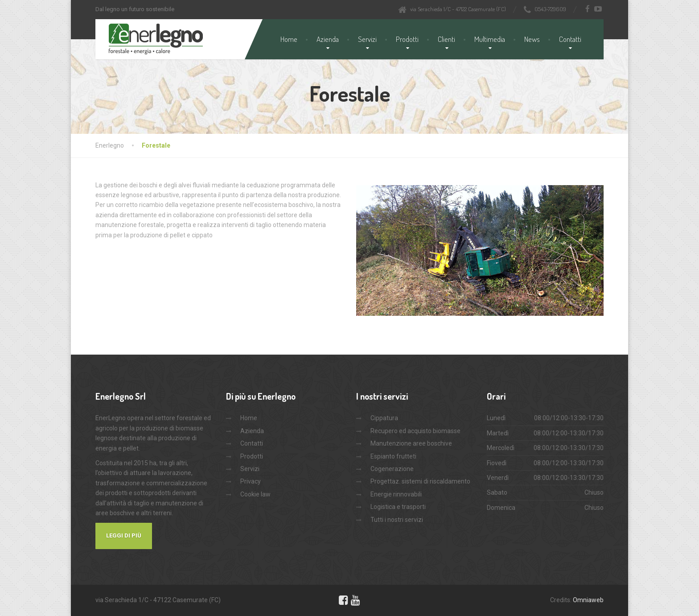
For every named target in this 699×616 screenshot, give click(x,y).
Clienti (446, 39)
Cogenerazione (392, 469)
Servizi (367, 39)
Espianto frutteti (393, 456)
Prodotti (407, 39)
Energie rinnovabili (396, 494)
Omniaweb (588, 600)
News (532, 39)
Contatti (570, 39)
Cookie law (255, 494)
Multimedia (490, 39)
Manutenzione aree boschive (411, 443)
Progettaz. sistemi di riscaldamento (420, 481)
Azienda (328, 39)
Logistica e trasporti (398, 507)
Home (289, 39)
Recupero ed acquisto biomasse (415, 431)
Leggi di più (124, 535)
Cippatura (384, 418)
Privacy (251, 481)
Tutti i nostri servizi (397, 520)
